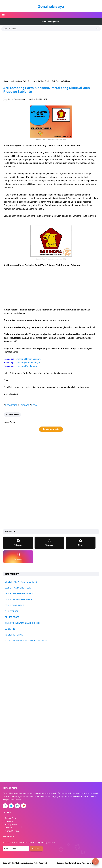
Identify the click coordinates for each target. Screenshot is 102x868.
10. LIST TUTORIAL (14, 635)
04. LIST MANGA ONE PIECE (18, 600)
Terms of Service (12, 831)
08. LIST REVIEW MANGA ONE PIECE (22, 623)
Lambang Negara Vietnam (28, 359)
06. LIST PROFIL (12, 611)
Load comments (51, 429)
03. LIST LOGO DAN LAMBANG (20, 594)
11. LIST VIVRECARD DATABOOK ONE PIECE (26, 641)
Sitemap (8, 828)
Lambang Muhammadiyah (28, 363)
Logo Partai (11, 405)
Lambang (25, 405)
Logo (34, 405)
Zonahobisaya (75, 863)
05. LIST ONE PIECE (14, 605)
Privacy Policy (11, 825)
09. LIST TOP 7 (12, 629)
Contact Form (10, 818)
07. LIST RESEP (12, 617)
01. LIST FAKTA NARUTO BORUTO (21, 582)
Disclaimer (9, 821)
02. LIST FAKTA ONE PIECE (18, 588)
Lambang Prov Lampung (27, 366)
